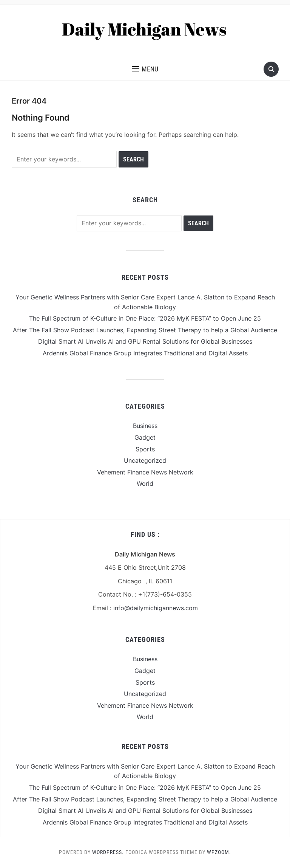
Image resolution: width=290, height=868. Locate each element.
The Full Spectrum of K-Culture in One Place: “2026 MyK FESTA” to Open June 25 (145, 318)
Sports (145, 449)
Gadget (145, 437)
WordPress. (108, 852)
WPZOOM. (219, 852)
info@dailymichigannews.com (156, 608)
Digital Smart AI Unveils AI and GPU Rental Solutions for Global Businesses (145, 341)
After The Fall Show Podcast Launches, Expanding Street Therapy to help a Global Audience (145, 330)
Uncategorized (145, 460)
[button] (145, 69)
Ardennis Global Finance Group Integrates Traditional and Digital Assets (145, 353)
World (145, 484)
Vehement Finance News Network (145, 472)
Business (145, 426)
